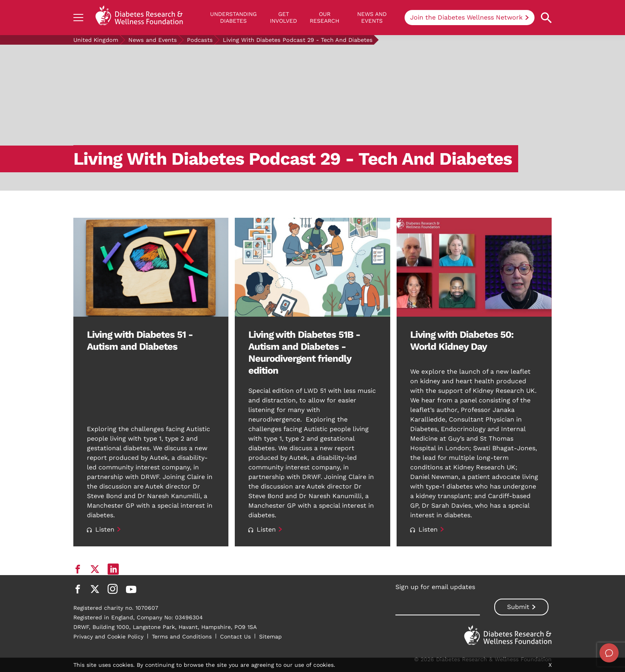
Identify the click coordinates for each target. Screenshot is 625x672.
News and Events (372, 17)
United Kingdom (96, 40)
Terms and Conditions (182, 637)
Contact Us (235, 637)
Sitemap (270, 637)
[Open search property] (546, 18)
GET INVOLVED (283, 17)
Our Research (324, 17)
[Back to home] (139, 18)
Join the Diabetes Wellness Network (466, 17)
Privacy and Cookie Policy (108, 637)
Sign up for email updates (435, 587)
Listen (101, 529)
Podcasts (200, 40)
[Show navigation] (78, 18)
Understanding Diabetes (233, 17)
